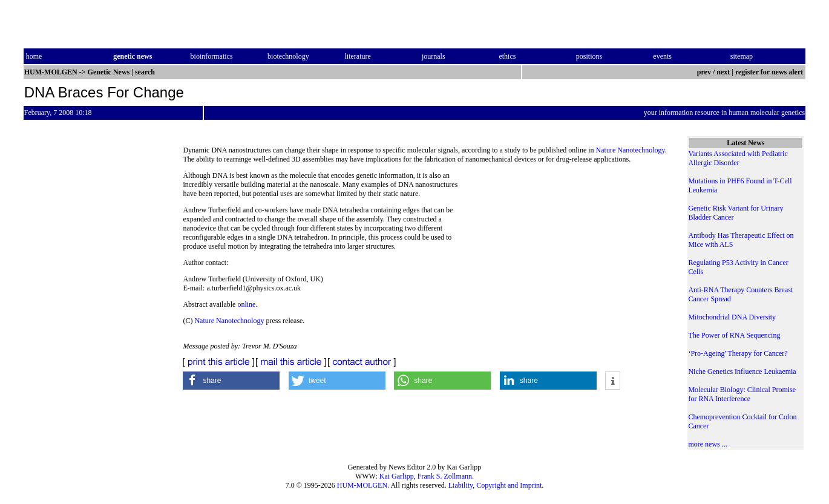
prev (704, 72)
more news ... (707, 444)
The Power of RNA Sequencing (734, 335)
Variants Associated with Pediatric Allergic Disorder (738, 158)
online (246, 304)
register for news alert (770, 72)
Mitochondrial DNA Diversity (732, 317)
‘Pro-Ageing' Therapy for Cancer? (738, 353)
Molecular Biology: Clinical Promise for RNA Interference (742, 394)
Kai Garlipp (397, 476)
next (723, 72)
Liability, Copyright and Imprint (495, 485)
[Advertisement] (571, 254)
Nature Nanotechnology (631, 150)
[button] (231, 381)
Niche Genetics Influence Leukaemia (742, 371)
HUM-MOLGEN (362, 485)
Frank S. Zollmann (445, 476)
